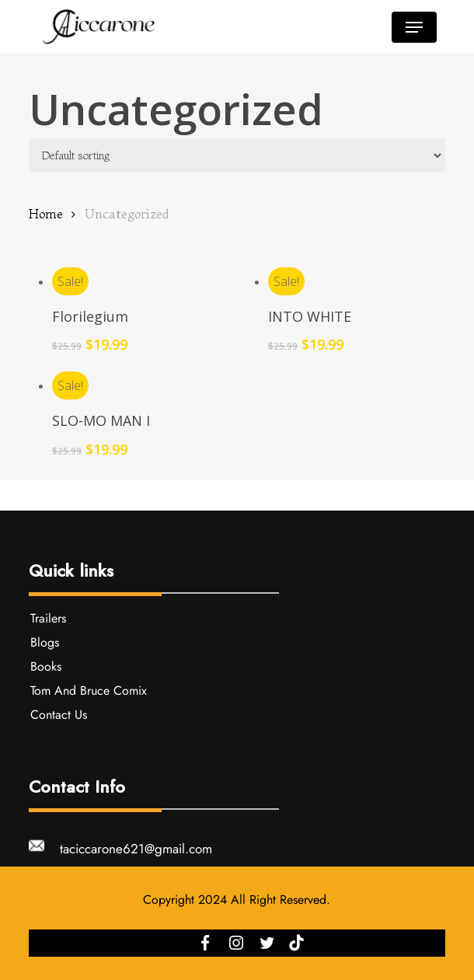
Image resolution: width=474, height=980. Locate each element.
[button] (414, 27)
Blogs (45, 642)
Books (46, 666)
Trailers (48, 618)
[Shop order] (237, 155)
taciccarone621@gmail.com (136, 849)
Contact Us (59, 715)
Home (46, 214)
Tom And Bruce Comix (89, 691)
